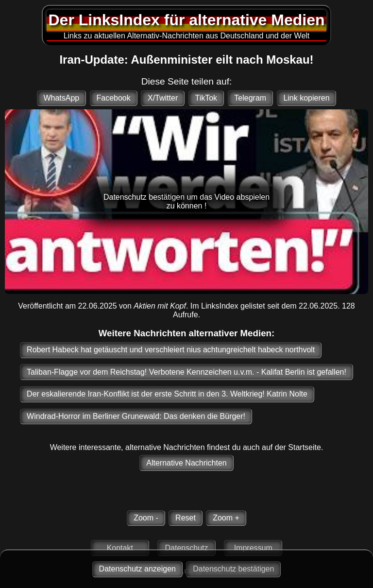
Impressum (253, 548)
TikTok (206, 98)
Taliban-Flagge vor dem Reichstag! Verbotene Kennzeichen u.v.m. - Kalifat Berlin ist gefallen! (186, 372)
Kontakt (120, 548)
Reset (186, 518)
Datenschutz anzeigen (137, 569)
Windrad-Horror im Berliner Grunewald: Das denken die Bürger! (136, 416)
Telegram (250, 98)
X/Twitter (163, 98)
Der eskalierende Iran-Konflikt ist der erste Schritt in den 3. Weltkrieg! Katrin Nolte (167, 394)
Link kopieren (306, 98)
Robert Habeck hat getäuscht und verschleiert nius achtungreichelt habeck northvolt (171, 350)
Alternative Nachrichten (186, 463)
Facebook (113, 98)
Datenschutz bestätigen (233, 569)
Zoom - (146, 518)
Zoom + (226, 518)
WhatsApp (61, 98)
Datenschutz (187, 548)
